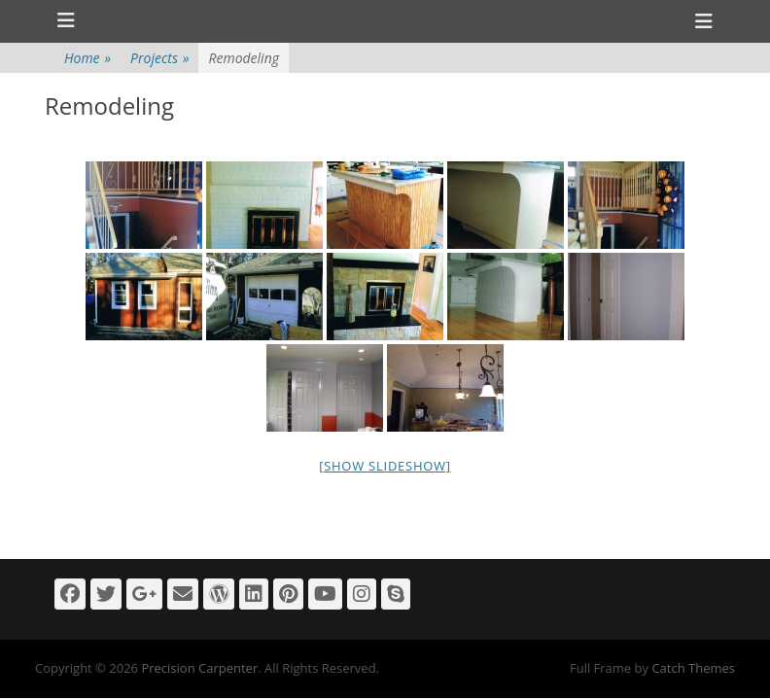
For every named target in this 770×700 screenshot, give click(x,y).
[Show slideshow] (385, 466)
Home (87, 58)
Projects (159, 58)
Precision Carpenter (199, 668)
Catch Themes (693, 668)
